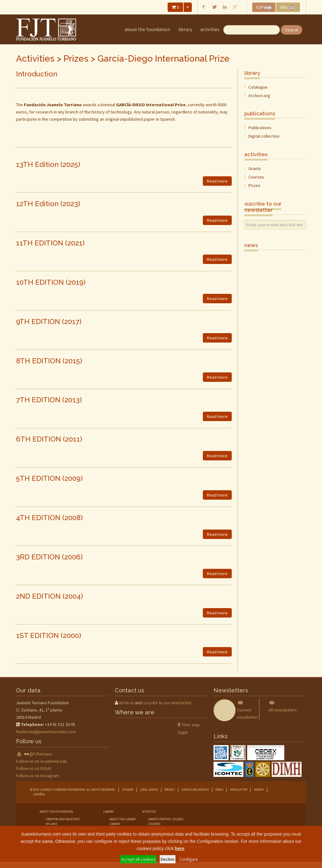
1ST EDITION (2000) (49, 635)
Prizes (76, 59)
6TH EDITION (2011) (49, 439)
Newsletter (239, 790)
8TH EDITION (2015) (49, 361)
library (185, 29)
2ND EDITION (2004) (50, 596)
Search (291, 30)
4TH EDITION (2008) (49, 518)
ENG (288, 7)
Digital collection (264, 136)
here (180, 849)
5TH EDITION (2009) (49, 478)
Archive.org (259, 96)
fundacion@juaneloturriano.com (46, 732)
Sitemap (128, 790)
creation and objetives (63, 819)
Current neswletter (247, 710)
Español (39, 794)
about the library (123, 819)
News (219, 790)
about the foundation (147, 29)
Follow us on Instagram (38, 776)
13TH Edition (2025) (48, 164)
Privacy (170, 790)
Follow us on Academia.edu (42, 761)
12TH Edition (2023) (48, 204)
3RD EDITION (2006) (49, 557)
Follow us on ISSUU (34, 768)
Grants (255, 168)
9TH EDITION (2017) (49, 321)
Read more (217, 181)
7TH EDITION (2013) (49, 400)
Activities (210, 29)
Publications (260, 128)
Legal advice (149, 790)
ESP (264, 7)
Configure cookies (195, 790)
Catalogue (258, 87)
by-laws (52, 824)
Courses (256, 177)
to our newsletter (167, 703)
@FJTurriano (41, 754)
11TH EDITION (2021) (50, 243)
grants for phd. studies (166, 819)
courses (154, 824)
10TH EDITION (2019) (51, 282)
